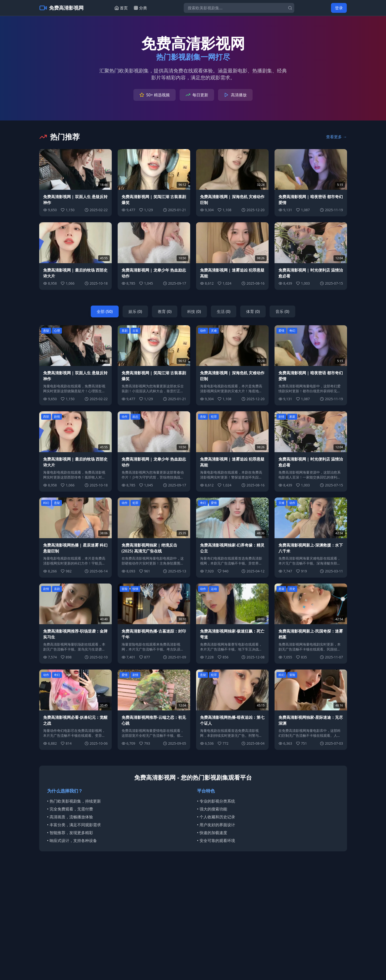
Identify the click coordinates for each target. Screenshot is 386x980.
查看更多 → (336, 137)
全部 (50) (105, 311)
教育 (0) (165, 311)
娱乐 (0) (135, 311)
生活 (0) (224, 311)
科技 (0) (194, 311)
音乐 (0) (282, 311)
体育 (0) (253, 311)
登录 (339, 8)
